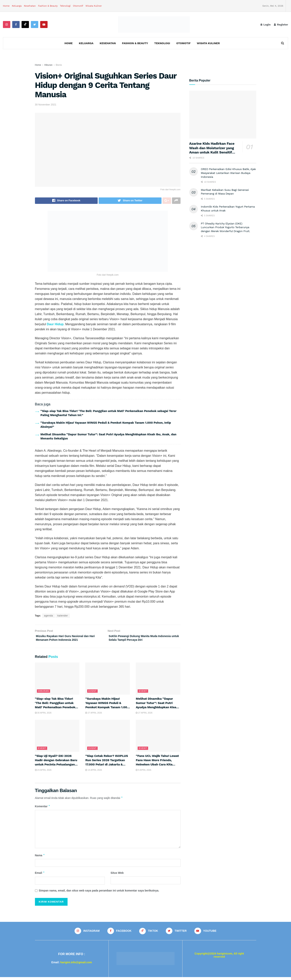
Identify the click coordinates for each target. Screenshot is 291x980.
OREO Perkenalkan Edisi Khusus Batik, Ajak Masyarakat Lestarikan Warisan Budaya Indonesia (228, 173)
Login (266, 25)
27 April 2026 (94, 715)
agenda (49, 617)
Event (92, 694)
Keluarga (17, 6)
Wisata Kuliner (94, 6)
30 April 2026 (43, 715)
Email (40, 876)
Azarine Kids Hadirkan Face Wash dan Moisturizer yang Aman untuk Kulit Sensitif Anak (212, 150)
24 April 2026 (43, 773)
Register (281, 25)
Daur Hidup (55, 325)
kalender (63, 617)
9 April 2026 (143, 773)
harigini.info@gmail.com (76, 965)
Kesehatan (30, 6)
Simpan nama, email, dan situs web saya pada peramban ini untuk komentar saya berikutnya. (99, 893)
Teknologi (65, 6)
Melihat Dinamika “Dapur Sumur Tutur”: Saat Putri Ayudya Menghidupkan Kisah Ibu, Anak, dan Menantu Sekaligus (157, 710)
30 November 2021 (46, 105)
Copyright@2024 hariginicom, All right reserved (219, 958)
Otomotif (78, 6)
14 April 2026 (94, 773)
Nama (40, 858)
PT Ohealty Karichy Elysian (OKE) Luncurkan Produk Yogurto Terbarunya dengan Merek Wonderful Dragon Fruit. (226, 227)
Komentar (43, 809)
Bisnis (59, 65)
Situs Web (117, 876)
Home (6, 6)
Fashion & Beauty (48, 6)
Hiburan (48, 65)
